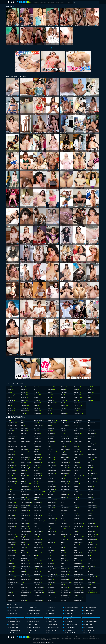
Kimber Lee (52, 521)
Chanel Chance (26, 505)
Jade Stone (38, 574)
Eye (36, 481)
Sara (76, 558)
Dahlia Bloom (25, 561)
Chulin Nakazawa (26, 532)
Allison (10, 468)
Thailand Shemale (53, 624)
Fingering (38, 395)
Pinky (76, 497)
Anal (10, 387)
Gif (35, 500)
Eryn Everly (38, 465)
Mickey (64, 500)
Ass (10, 392)
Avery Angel (12, 566)
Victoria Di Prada (93, 526)
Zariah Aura (92, 582)
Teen (77, 411)
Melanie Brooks (66, 487)
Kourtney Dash (52, 534)
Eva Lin (37, 471)
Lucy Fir (63, 431)
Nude (50, 408)
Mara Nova (64, 455)
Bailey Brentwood (13, 582)
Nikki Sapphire (78, 420)
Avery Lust (11, 569)
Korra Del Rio (52, 532)
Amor (10, 487)
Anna (10, 513)
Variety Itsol (91, 518)
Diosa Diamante (26, 598)
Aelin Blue (11, 431)
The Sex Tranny (33, 608)
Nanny (63, 556)
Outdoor (64, 387)
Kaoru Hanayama (53, 468)
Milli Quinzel (65, 510)
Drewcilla (37, 428)
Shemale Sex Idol (52, 622)
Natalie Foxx (65, 574)
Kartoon (50, 476)
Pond (76, 505)
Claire (23, 542)
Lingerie (51, 400)
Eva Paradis (38, 476)
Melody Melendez (66, 489)
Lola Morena (65, 423)
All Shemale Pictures (34, 627)
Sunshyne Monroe (93, 449)
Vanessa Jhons (92, 508)
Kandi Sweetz (52, 465)
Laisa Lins (51, 545)
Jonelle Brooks (53, 452)
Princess (77, 518)
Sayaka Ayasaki (79, 574)
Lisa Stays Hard (52, 598)
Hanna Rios (38, 529)
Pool (63, 403)
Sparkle (90, 439)
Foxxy (37, 487)
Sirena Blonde (78, 601)
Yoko (90, 571)
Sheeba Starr (79, 590)
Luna (63, 433)
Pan (76, 460)
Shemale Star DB (33, 616)
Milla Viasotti (65, 508)
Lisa (49, 595)
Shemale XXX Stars (72, 633)
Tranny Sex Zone (71, 613)
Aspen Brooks (12, 542)
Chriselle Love (25, 526)
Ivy (35, 569)
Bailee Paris (11, 579)
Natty (63, 585)
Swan (90, 452)
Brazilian (24, 395)
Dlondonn (24, 601)
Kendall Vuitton (52, 505)
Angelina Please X (13, 505)
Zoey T (90, 590)
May (63, 479)
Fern (36, 484)
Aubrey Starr (12, 553)
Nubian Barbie (79, 441)
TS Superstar (32, 619)
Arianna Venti (12, 526)
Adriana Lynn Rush (13, 425)
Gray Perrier (38, 518)
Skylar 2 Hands (92, 423)
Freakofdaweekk (39, 492)
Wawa (90, 542)
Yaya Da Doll (91, 566)
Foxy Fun (37, 489)
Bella (23, 425)
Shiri (76, 595)
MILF (50, 405)
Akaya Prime (12, 439)
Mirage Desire (65, 526)
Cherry (23, 518)
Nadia (63, 542)
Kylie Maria (51, 542)
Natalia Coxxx (65, 571)
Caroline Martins (26, 492)
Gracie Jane (38, 516)
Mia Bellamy (65, 492)
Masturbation (53, 403)
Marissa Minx (65, 473)
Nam (63, 548)
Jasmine (37, 585)
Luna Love (64, 436)
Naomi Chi (64, 561)
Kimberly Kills (52, 524)
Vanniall (90, 516)
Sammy (77, 545)
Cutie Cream (25, 558)
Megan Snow (65, 484)
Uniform (91, 392)
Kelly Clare (51, 492)
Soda (89, 425)
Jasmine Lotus (39, 590)
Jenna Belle (38, 595)
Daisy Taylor (25, 569)
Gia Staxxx (38, 497)
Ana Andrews (12, 494)
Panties (64, 390)
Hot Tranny (70, 622)
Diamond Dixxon (26, 593)
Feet (36, 390)
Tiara (90, 471)
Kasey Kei (51, 479)
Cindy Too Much (26, 540)
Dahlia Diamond (26, 566)
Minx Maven (65, 524)
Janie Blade (38, 582)
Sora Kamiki (91, 436)
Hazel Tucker (38, 534)
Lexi (49, 571)
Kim (49, 513)
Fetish (37, 392)
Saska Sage (78, 571)
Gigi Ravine (38, 502)
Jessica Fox (51, 433)
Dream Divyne (39, 425)
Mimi (63, 513)
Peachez (77, 484)
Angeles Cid (12, 502)
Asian (11, 390)
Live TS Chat (89, 624)
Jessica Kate (51, 436)
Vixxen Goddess (93, 540)
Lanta (50, 548)
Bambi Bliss (11, 595)
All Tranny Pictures (72, 616)
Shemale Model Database (17, 608)
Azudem (10, 574)
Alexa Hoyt (11, 449)
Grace (37, 513)
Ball (9, 590)
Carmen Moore (26, 489)
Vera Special (91, 524)
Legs (50, 397)
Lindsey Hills (52, 593)
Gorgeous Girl (39, 510)
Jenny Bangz (52, 428)
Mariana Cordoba (67, 471)
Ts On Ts (91, 390)
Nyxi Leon (78, 449)
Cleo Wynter (25, 545)
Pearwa (77, 487)
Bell (23, 423)
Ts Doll (90, 492)
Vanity (90, 513)
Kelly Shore (51, 494)
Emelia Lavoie (38, 441)
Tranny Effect (33, 630)
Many (63, 452)
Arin (9, 532)
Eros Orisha (38, 463)
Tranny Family (51, 610)
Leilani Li (51, 561)
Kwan (50, 540)
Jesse (50, 431)
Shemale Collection (72, 619)
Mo (62, 532)
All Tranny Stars (14, 627)
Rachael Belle (79, 526)
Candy (23, 481)
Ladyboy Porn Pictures (73, 608)
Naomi (63, 558)
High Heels (38, 413)
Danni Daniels (25, 577)
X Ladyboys (51, 613)
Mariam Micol (65, 468)
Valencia (90, 497)
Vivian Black (92, 537)
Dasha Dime (25, 587)
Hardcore (38, 411)
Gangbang (38, 403)
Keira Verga (52, 489)
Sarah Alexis (78, 561)
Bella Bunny (24, 431)
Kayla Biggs (51, 484)
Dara (23, 585)
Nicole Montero (66, 595)
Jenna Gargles (39, 601)
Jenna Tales (52, 423)
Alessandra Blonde (13, 447)
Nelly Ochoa (65, 587)
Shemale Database (72, 624)
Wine (90, 553)
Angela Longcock (13, 500)
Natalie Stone (65, 579)
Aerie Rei (10, 433)
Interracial (51, 387)
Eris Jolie (37, 460)
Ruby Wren (78, 534)
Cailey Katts (25, 476)
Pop (76, 510)
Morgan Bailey (66, 534)
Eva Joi (37, 468)
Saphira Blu (78, 553)
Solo (77, 400)
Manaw (64, 447)
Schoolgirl (78, 387)
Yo (89, 569)
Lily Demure (51, 587)
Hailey (36, 526)
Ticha (90, 476)
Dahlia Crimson (26, 564)
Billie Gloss (24, 447)
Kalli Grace (51, 463)
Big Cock (11, 411)
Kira (49, 526)
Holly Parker (38, 545)
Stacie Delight (92, 444)
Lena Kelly (51, 564)
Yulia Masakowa (92, 577)
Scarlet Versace (79, 577)
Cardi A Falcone (26, 484)
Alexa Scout (12, 452)
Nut (76, 444)
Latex (50, 392)
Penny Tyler (78, 489)
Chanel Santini (26, 510)
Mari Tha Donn (66, 465)
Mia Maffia (64, 497)
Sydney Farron (92, 455)
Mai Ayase (64, 444)
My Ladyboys (51, 619)
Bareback (11, 400)
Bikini (23, 387)
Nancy (63, 553)
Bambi (10, 593)
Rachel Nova (78, 529)
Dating (69, 2)
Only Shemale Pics (90, 610)
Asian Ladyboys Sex (91, 616)
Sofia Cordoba (92, 431)
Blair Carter (25, 449)
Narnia (63, 564)
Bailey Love (11, 587)
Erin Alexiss (38, 457)
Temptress (91, 465)
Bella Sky (24, 433)
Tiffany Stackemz (93, 479)
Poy (76, 513)
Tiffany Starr (92, 481)
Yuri (89, 579)
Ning (76, 431)
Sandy (77, 550)
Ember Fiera (38, 439)
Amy (10, 489)
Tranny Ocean (51, 633)
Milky (63, 505)
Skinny (77, 392)
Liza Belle (64, 420)
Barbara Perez (12, 601)
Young (90, 400)
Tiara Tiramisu (92, 473)
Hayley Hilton (38, 532)
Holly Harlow (38, 542)
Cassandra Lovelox (26, 502)
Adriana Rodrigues (13, 428)
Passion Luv (78, 471)
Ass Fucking (12, 395)
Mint (63, 521)
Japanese (51, 390)
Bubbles (24, 471)
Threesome (78, 413)
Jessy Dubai (52, 441)
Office (50, 411)
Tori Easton (91, 489)
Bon (23, 455)
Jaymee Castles (39, 593)
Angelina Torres (13, 508)
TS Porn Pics (13, 616)
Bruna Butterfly (26, 468)
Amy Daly (11, 492)
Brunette (24, 397)
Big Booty (12, 408)
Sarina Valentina (80, 566)
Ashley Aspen (12, 534)
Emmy (37, 449)
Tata (90, 463)
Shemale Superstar (15, 619)
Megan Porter (65, 481)
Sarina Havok (78, 564)
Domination (25, 411)
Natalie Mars (65, 577)
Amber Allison (12, 479)
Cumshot (25, 405)
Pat (76, 473)
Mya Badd (64, 540)
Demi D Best (25, 590)
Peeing (64, 397)
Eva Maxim (38, 473)
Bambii (10, 598)
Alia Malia (11, 457)
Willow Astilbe (92, 550)
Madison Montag (66, 441)
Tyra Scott (91, 494)
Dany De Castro (26, 579)
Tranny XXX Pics (52, 630)
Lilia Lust (51, 579)
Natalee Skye (65, 569)
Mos (63, 537)
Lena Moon (51, 566)
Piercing (64, 400)
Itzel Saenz (38, 561)
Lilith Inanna (52, 582)
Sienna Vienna (79, 598)
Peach (77, 481)
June (49, 455)
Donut (37, 423)
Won (89, 556)
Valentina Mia (92, 500)
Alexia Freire (11, 455)
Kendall (50, 497)
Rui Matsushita (79, 537)
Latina (50, 395)
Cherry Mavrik (25, 521)
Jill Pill (50, 444)
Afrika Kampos (12, 436)
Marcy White (65, 460)
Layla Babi (51, 550)
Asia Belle (11, 540)
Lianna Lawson (52, 574)
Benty (23, 436)
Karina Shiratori (52, 471)
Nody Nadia (78, 433)
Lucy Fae (64, 428)
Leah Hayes (51, 553)
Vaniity (91, 510)
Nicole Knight (65, 590)
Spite (89, 441)
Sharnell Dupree (79, 587)
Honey (37, 550)
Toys (90, 387)
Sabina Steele (79, 542)
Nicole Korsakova (66, 593)
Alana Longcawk (13, 441)
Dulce (37, 431)
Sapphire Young (80, 556)
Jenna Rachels (52, 420)
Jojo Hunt (51, 449)
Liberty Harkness (53, 577)
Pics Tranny (13, 610)
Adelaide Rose (12, 423)
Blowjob (24, 392)
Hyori (36, 556)
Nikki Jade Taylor (66, 598)
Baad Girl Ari (12, 577)
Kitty (50, 529)
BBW (10, 405)
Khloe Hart (51, 508)
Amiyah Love (12, 484)
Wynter (90, 558)
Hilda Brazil (38, 540)
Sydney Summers (93, 457)
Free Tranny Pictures (53, 627)
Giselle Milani (38, 508)
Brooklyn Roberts (26, 463)
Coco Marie (24, 553)
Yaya (89, 564)
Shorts (77, 390)
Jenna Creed (38, 598)
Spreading (78, 403)
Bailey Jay (11, 585)
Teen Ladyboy (89, 627)
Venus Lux (91, 521)
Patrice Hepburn (79, 476)
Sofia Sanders (92, 433)
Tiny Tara (91, 487)
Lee (49, 556)
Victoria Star (91, 532)
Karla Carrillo (52, 473)
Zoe (89, 585)
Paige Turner (78, 455)
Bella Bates (25, 428)
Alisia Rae (11, 463)
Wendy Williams (92, 545)
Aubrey (10, 548)
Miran (63, 529)
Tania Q (91, 460)
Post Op (64, 408)
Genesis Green (39, 494)
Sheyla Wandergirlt (80, 593)
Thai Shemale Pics (34, 613)
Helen (37, 537)
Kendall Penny (52, 502)
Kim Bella (50, 516)
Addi (10, 420)
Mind (63, 516)
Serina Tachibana (80, 582)
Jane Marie (38, 579)
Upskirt (90, 395)
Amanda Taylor (12, 473)
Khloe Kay (51, 510)
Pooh (76, 508)
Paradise (77, 463)
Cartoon (24, 497)
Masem (64, 476)
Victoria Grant (92, 529)
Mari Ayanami (65, 463)
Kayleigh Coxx (52, 487)
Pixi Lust (77, 500)
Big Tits (11, 413)
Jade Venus (38, 577)
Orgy (50, 413)
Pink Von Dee (78, 494)
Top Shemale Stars (15, 622)
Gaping (37, 405)
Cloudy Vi (24, 548)
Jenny (50, 425)
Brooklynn (24, 465)
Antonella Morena (13, 524)
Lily (49, 585)
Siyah (90, 420)
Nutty (76, 447)
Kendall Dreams (53, 500)
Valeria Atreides (93, 505)
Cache (23, 473)
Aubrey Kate (12, 550)
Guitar (36, 524)
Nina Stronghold (79, 428)
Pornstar (64, 405)
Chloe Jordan (25, 524)
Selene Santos (79, 579)
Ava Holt (11, 564)
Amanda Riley (12, 471)
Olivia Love (78, 452)
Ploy (76, 502)
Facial (37, 387)
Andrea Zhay (11, 497)
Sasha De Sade (79, 569)
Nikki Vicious (78, 423)
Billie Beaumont (26, 444)
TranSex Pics (13, 613)
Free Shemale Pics (72, 627)
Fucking (38, 400)
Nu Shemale (89, 613)
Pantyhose (65, 392)
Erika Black (38, 455)
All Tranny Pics (14, 624)
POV (63, 411)
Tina (89, 484)
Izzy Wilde (38, 571)
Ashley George (13, 537)
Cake (23, 479)
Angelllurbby (12, 510)
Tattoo (77, 408)
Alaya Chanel (12, 444)
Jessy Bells (51, 439)
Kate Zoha (51, 481)
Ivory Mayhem (39, 566)
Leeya (50, 558)
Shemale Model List (53, 616)
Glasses (37, 408)
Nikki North (65, 601)
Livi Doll (50, 601)
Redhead (64, 413)
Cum (23, 403)
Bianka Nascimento (27, 441)
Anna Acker (11, 516)
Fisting (37, 397)
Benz (23, 439)
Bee (23, 420)
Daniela (23, 571)
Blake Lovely (25, 452)
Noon (76, 439)
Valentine (91, 502)
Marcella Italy (65, 457)
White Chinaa (92, 548)
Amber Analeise (12, 481)
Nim (76, 425)
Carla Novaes (25, 487)
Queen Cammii (79, 524)
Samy (76, 548)
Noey (76, 436)
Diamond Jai (25, 595)
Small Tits (78, 397)
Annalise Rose (12, 521)
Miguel (63, 502)
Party (63, 395)
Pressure (77, 516)
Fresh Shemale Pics (15, 630)
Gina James (38, 505)
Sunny (90, 447)
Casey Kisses (25, 500)
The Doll (90, 468)
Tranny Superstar (90, 630)
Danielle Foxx (25, 574)
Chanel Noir (25, 508)
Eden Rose (38, 433)
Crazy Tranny (14, 633)
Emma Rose (38, 447)
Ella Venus (38, 436)
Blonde (24, 390)
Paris (76, 465)
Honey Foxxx (38, 553)
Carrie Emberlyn (26, 494)
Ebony (24, 413)
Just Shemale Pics (34, 622)
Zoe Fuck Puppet (93, 587)
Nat (63, 566)
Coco (23, 550)
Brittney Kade (25, 460)
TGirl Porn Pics (52, 608)
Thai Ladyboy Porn (72, 610)
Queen (77, 521)
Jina (49, 447)
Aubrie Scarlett (12, 556)
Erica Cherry (38, 452)
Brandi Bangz (25, 457)
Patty (76, 479)
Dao (23, 582)
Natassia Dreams (67, 582)
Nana (63, 550)
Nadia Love (65, 545)
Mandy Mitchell (66, 449)
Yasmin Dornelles (93, 561)
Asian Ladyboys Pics (91, 608)
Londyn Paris (65, 425)
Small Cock (78, 395)
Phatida (77, 492)
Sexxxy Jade (78, 585)
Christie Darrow (25, 529)
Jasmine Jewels (40, 587)
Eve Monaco (38, 479)
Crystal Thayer (26, 556)
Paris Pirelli (78, 468)
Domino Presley (39, 420)
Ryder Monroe (79, 540)
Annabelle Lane (12, 518)
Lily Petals (51, 590)
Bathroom (11, 403)
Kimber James (53, 518)
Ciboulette (24, 534)
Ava (9, 561)
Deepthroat (25, 408)
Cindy (23, 537)
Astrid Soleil (11, 545)
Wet (89, 397)
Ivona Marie (38, 564)
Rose (76, 532)
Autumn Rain (12, 558)
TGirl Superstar (71, 630)
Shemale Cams (60, 2)
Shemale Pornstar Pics (44, 642)
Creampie (25, 400)
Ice (36, 558)
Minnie (63, 518)
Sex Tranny (88, 619)
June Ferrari (51, 457)
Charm (23, 513)
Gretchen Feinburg (40, 521)
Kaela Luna (51, 460)
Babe (10, 397)
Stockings (78, 405)
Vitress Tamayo (93, 534)
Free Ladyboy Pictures (91, 622)
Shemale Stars (89, 633)
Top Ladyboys (33, 633)
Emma (37, 444)
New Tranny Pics (33, 624)
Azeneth (11, 571)
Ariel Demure (12, 529)
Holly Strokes (38, 548)
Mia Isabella (65, 494)
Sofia (89, 428)
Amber (10, 476)
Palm (76, 457)
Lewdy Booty (52, 569)
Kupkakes (51, 537)
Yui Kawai (91, 574)
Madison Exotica (66, 439)
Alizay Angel (12, 465)
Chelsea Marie (25, 516)
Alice (10, 460)
